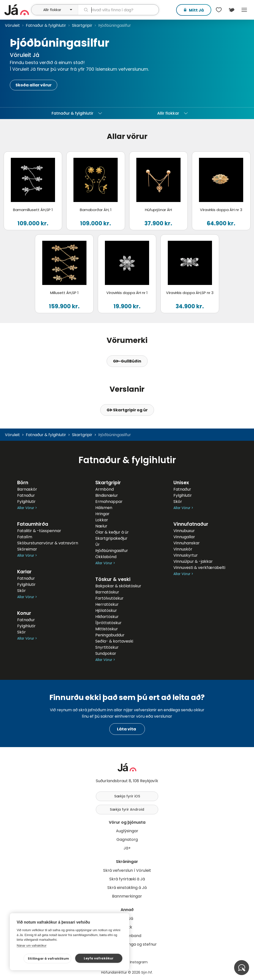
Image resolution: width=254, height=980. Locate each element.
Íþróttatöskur (108, 623)
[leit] (118, 10)
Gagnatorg (127, 839)
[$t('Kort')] (231, 10)
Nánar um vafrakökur (32, 946)
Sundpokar (106, 653)
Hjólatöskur (106, 611)
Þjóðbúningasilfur (112, 551)
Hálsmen (104, 508)
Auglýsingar (127, 831)
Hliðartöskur (107, 617)
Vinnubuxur (184, 531)
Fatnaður (26, 495)
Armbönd (105, 489)
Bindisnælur (107, 495)
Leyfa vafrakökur (99, 958)
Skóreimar (27, 549)
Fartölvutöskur (109, 598)
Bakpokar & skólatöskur (118, 586)
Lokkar (102, 520)
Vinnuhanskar (187, 543)
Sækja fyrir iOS (127, 796)
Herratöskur (107, 604)
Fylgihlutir (26, 502)
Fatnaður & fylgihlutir (46, 25)
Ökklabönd (106, 557)
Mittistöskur (107, 629)
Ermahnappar (109, 502)
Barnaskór (27, 489)
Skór (21, 591)
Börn (23, 483)
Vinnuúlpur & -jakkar (193, 561)
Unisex (181, 483)
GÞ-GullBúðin (127, 361)
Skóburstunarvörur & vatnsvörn (48, 543)
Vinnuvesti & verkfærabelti (199, 568)
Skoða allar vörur (34, 85)
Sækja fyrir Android (127, 809)
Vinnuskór (183, 549)
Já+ (127, 848)
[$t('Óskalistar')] (219, 10)
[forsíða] (17, 10)
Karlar (24, 572)
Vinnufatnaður (191, 524)
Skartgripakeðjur (111, 538)
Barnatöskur (107, 592)
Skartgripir (82, 25)
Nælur (101, 526)
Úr (98, 544)
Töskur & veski (113, 579)
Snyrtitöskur (107, 647)
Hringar (102, 514)
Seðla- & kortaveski (114, 641)
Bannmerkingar (127, 896)
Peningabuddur (110, 635)
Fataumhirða (33, 524)
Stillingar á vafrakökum (49, 959)
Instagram (139, 962)
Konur (24, 613)
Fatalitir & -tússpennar (39, 531)
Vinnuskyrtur (186, 555)
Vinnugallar (184, 537)
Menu (244, 10)
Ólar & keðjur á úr (112, 532)
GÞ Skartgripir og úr (127, 410)
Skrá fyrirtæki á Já (127, 879)
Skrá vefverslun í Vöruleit (127, 870)
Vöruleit (12, 25)
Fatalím (25, 537)
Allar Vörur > (27, 508)
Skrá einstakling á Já (127, 888)
